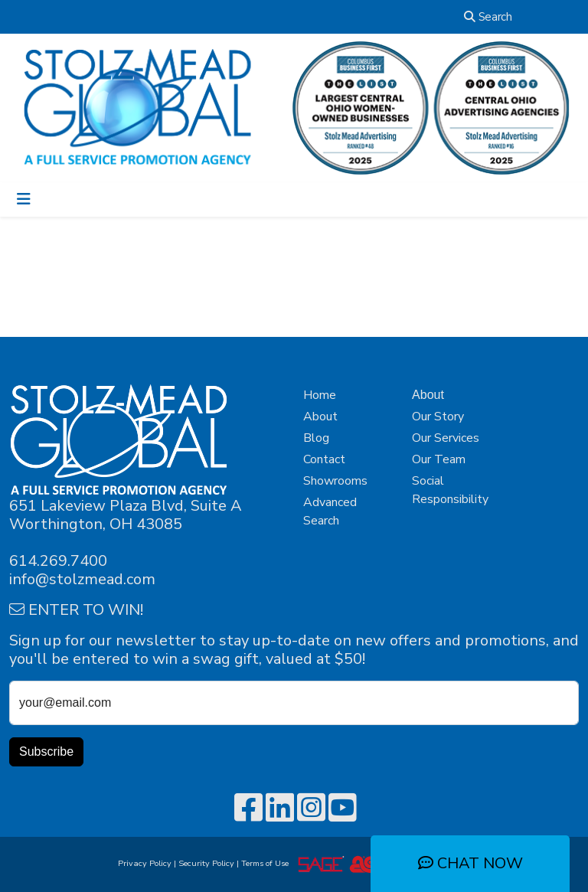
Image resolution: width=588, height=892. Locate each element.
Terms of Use (267, 863)
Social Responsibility (450, 490)
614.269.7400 (58, 561)
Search (488, 17)
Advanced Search (330, 511)
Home (320, 395)
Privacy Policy (145, 863)
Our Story (438, 417)
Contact (324, 459)
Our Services (446, 438)
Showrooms (335, 481)
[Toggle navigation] (24, 199)
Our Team (439, 459)
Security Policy (206, 863)
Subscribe (46, 752)
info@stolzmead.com (82, 579)
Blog (316, 438)
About (320, 417)
